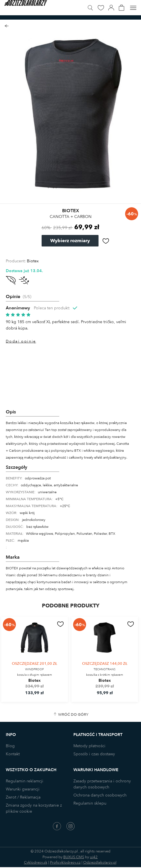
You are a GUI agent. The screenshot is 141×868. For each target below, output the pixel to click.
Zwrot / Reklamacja (23, 797)
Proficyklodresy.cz (65, 863)
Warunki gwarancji (23, 789)
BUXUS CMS (74, 857)
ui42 (94, 857)
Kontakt (13, 754)
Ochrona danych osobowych (100, 795)
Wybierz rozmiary (70, 241)
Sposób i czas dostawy (94, 754)
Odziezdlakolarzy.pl (100, 863)
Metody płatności (89, 746)
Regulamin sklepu (90, 803)
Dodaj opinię (21, 341)
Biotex (33, 261)
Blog (10, 746)
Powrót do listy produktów (7, 26)
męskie (23, 541)
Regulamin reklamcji (25, 781)
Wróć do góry (73, 715)
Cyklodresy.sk (36, 863)
